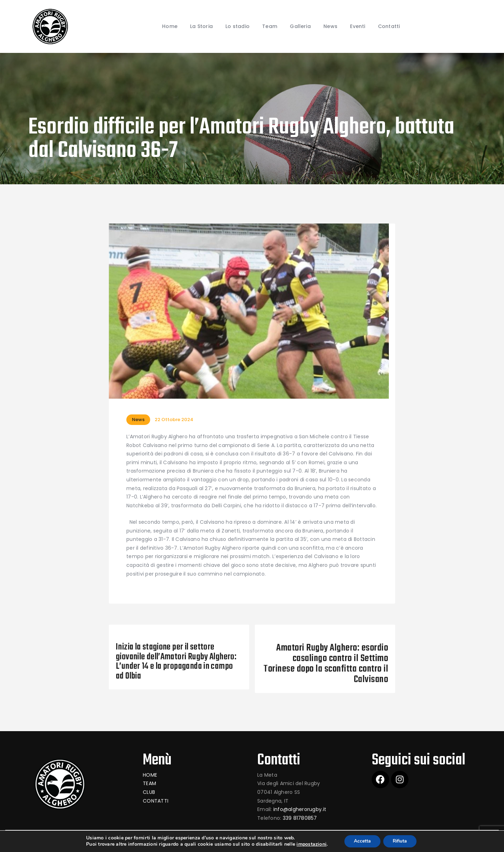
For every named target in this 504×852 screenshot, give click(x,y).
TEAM (149, 783)
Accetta (361, 841)
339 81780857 (300, 818)
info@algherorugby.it (300, 809)
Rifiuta (401, 841)
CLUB (149, 792)
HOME (150, 775)
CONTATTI (156, 801)
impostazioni (309, 844)
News (138, 420)
